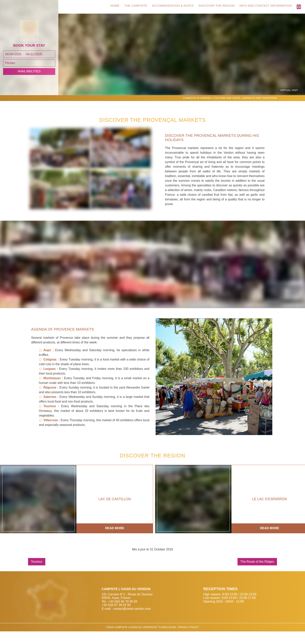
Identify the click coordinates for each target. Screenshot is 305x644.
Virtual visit (290, 103)
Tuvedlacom (167, 640)
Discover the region (215, 7)
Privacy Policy (188, 640)
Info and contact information (266, 7)
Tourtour (37, 574)
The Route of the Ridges (257, 574)
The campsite (131, 7)
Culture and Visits (227, 111)
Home (109, 7)
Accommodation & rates (170, 7)
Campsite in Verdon (197, 111)
